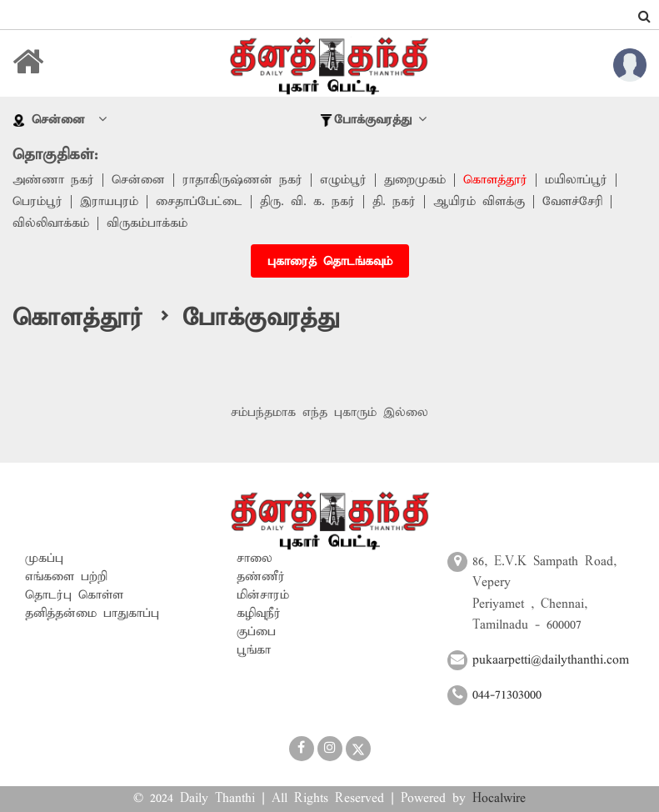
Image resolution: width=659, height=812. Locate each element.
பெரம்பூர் (37, 202)
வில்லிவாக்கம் (51, 223)
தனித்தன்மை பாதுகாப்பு (92, 614)
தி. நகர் (394, 202)
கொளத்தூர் (495, 180)
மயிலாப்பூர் (576, 180)
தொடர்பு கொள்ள (74, 595)
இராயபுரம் (109, 202)
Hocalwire (499, 799)
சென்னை (138, 180)
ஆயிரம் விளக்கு (479, 202)
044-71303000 (507, 695)
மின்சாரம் (263, 595)
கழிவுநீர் (259, 614)
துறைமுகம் (415, 180)
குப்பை (256, 632)
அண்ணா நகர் (53, 180)
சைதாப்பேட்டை (199, 202)
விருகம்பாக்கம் (147, 223)
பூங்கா (254, 650)
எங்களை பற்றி (66, 577)
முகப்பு (44, 559)
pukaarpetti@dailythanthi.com (551, 660)
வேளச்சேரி (572, 202)
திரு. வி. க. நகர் (307, 202)
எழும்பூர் (343, 180)
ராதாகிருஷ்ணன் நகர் (242, 180)
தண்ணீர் (261, 577)
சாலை (255, 559)
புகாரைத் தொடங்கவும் (330, 262)
